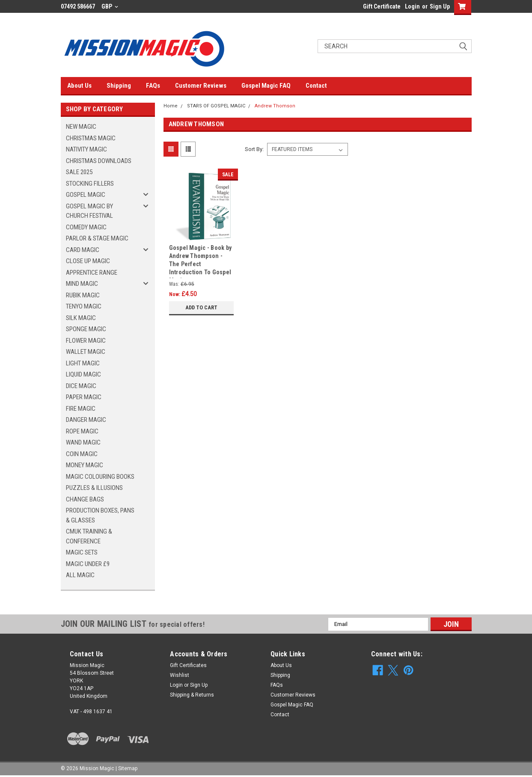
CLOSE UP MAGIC (88, 261)
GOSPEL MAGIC (86, 195)
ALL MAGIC (80, 575)
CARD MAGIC (83, 250)
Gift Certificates (188, 665)
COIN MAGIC (82, 454)
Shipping (119, 86)
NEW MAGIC (81, 127)
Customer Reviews (201, 86)
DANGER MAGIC (86, 420)
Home (171, 106)
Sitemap (128, 768)
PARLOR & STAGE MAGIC (97, 238)
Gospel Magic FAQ (266, 86)
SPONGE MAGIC (86, 329)
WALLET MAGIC (86, 352)
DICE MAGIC (81, 386)
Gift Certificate (382, 6)
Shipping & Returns (192, 695)
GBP (110, 6)
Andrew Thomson (275, 106)
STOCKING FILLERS (90, 184)
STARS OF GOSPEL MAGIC (216, 106)
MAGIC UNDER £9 (88, 564)
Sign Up (440, 6)
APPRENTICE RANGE (92, 273)
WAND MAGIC (83, 442)
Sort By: (254, 149)
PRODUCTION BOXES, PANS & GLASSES (100, 515)
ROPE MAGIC (82, 431)
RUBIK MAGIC (83, 295)
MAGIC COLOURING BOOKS (100, 477)
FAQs (153, 86)
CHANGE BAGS (85, 499)
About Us (79, 86)
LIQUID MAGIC (83, 374)
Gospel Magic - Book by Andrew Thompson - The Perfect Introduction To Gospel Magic (201, 261)
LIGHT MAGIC (83, 363)
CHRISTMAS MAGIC (91, 138)
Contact (316, 86)
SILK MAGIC (81, 318)
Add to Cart (201, 308)
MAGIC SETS (82, 552)
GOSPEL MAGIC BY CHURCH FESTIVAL (89, 211)
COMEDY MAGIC (86, 227)
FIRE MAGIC (81, 409)
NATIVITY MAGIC (86, 149)
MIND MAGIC (82, 284)
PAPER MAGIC (84, 397)
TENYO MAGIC (84, 306)
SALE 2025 (79, 172)
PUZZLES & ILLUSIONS (94, 488)
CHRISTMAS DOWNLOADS (99, 161)
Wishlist (180, 675)
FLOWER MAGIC (86, 341)
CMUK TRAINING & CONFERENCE (89, 536)
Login (412, 6)
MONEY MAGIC (85, 465)
